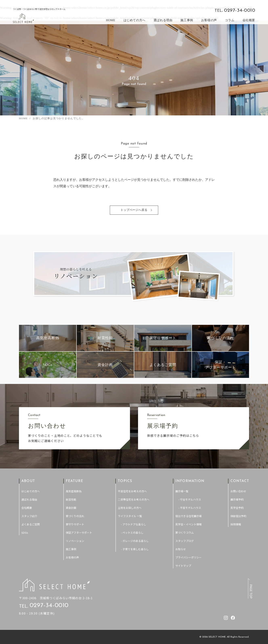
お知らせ (181, 549)
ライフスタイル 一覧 (130, 516)
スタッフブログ (185, 541)
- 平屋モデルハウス (190, 508)
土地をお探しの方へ (130, 508)
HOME (111, 20)
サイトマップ (183, 566)
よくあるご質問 (31, 524)
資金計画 (71, 508)
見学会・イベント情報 (188, 524)
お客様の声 (209, 20)
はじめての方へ (135, 20)
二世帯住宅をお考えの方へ (134, 499)
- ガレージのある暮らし (135, 541)
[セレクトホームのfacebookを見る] (206, 10)
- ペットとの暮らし (132, 533)
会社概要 (249, 20)
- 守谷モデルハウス (190, 499)
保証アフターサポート (79, 533)
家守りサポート (75, 524)
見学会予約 (237, 508)
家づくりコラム (185, 533)
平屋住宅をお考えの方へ (132, 491)
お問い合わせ (238, 491)
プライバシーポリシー (188, 557)
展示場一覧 (182, 491)
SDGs (25, 533)
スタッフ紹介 (29, 516)
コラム (230, 20)
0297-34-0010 (240, 10)
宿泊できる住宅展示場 (188, 516)
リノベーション (75, 541)
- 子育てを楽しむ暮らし (135, 549)
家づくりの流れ (75, 516)
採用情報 (236, 524)
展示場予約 (237, 499)
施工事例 (187, 20)
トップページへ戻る (134, 210)
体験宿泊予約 (238, 516)
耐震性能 (71, 499)
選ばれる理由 (163, 20)
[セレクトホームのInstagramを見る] (199, 10)
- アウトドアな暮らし (133, 524)
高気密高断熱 (74, 491)
